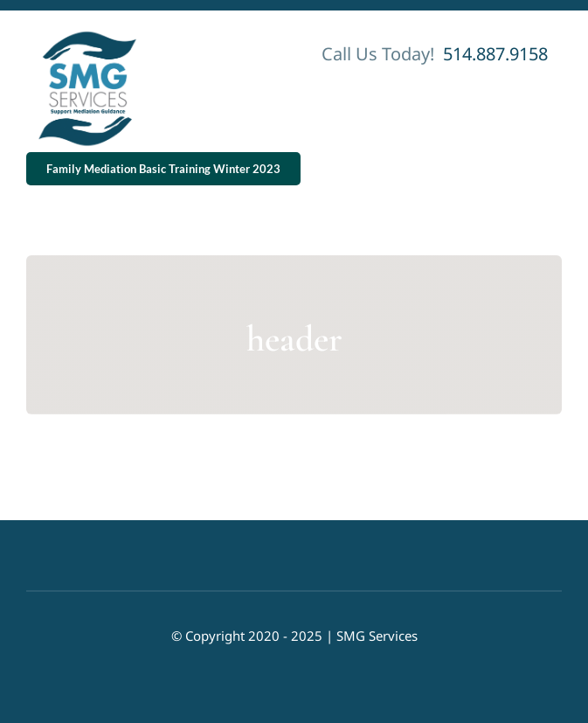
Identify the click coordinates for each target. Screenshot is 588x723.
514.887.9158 (493, 54)
